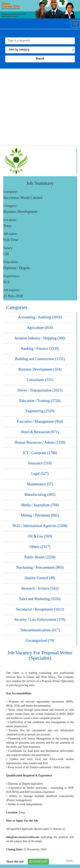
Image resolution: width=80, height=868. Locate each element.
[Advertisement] (39, 107)
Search (40, 59)
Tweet (69, 861)
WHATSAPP (38, 862)
